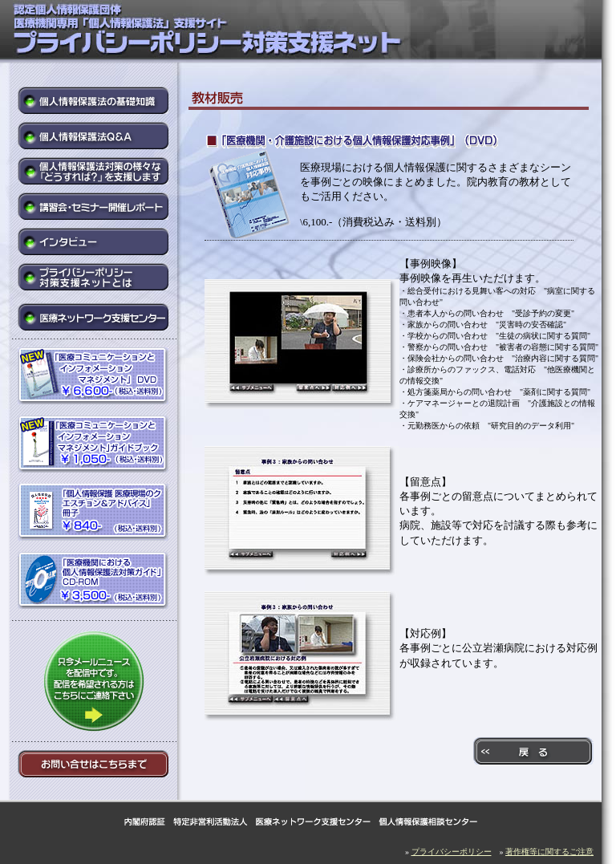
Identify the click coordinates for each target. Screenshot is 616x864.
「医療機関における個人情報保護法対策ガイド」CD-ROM (94, 582)
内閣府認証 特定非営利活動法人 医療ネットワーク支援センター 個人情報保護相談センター (301, 821)
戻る (533, 751)
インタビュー (94, 241)
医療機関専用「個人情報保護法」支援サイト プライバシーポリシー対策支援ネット (241, 31)
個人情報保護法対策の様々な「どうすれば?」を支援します (94, 171)
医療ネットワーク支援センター (94, 317)
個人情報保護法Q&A (94, 136)
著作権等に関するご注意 (549, 852)
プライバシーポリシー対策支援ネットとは (94, 279)
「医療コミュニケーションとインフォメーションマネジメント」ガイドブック (94, 446)
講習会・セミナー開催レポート (94, 206)
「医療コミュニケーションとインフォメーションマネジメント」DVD (94, 377)
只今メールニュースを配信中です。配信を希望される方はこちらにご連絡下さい (93, 681)
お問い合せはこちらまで (94, 764)
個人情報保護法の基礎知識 (94, 100)
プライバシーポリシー (452, 852)
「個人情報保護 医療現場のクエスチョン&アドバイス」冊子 (94, 514)
